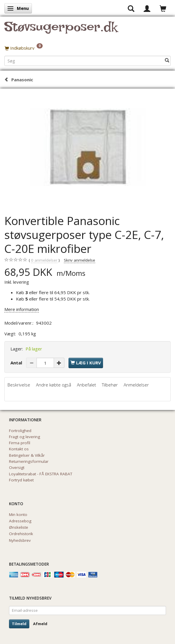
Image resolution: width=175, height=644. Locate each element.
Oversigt (17, 467)
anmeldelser (44, 260)
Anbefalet (86, 385)
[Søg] (167, 61)
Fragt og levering (25, 437)
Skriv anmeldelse (80, 260)
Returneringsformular (29, 461)
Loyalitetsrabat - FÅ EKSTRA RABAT (41, 474)
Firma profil (20, 443)
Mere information (22, 309)
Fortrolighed (20, 431)
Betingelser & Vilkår (27, 455)
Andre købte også (54, 385)
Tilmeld (19, 624)
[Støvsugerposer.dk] (61, 30)
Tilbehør (110, 385)
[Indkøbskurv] (87, 48)
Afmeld (40, 624)
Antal (17, 363)
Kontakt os (19, 449)
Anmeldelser (136, 385)
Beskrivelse (19, 385)
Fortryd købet (21, 480)
